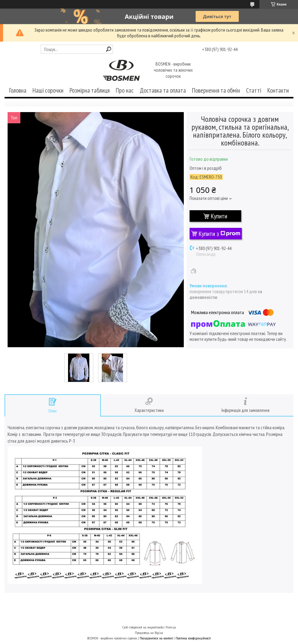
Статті (254, 90)
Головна (18, 90)
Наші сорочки (48, 90)
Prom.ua (171, 627)
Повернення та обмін (216, 90)
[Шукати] (109, 49)
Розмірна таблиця (90, 90)
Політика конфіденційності (193, 638)
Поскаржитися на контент (156, 638)
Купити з (219, 234)
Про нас (125, 90)
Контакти (278, 90)
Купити (219, 216)
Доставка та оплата (163, 90)
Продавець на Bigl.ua (149, 633)
